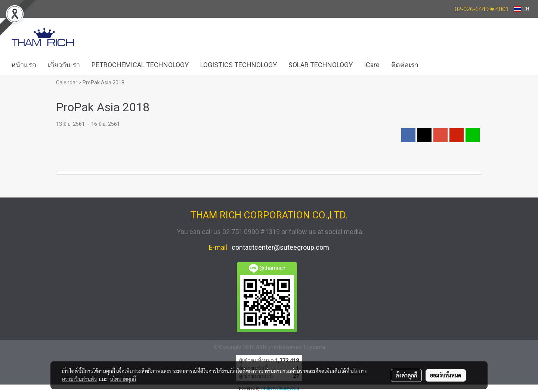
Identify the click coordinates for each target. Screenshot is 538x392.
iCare (372, 65)
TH (522, 9)
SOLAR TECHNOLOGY (321, 65)
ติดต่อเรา (405, 65)
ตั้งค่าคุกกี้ (406, 375)
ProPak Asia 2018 (103, 83)
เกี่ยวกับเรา (64, 65)
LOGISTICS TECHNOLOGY (239, 65)
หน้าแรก (24, 65)
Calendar (67, 83)
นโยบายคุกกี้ (123, 379)
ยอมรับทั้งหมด (446, 375)
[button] (435, 65)
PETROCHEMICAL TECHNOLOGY (140, 65)
